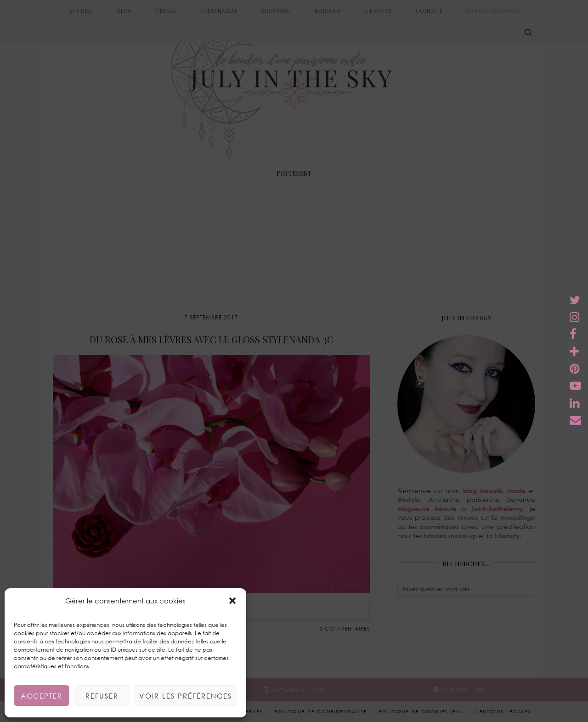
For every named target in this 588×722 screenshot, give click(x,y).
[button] (232, 601)
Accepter (42, 696)
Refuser (102, 696)
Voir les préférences (186, 696)
